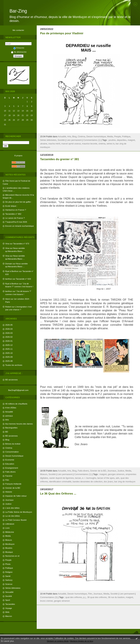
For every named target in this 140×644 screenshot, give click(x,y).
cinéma (102, 144)
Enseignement (12, 468)
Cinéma (9, 448)
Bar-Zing (18, 11)
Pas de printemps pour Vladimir (62, 33)
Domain (9, 264)
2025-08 (9, 361)
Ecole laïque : (11, 206)
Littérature (10, 524)
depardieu (122, 140)
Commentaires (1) (92, 140)
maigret (131, 140)
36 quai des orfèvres (97, 597)
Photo (8, 564)
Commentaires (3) (49, 597)
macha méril (54, 144)
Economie (10, 460)
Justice (8, 504)
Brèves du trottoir (13, 444)
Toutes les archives (14, 365)
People (8, 560)
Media (8, 536)
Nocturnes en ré (12, 556)
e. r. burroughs (89, 478)
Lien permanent (74, 140)
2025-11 (9, 349)
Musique (9, 552)
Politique (9, 568)
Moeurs (9, 540)
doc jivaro (108, 482)
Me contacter (18, 30)
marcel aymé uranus (71, 144)
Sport (8, 600)
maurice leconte (90, 144)
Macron (9, 616)
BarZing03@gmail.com (18, 390)
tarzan (78, 478)
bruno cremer (46, 601)
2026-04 (9, 329)
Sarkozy (9, 580)
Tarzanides (10, 604)
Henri (8, 299)
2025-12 (9, 345)
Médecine (10, 532)
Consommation (12, 452)
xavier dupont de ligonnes (62, 478)
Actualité (9, 412)
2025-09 (9, 357)
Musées (9, 548)
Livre (7, 528)
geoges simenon (62, 601)
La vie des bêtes (13, 516)
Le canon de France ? (15, 218)
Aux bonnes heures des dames (19, 424)
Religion (9, 572)
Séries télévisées (13, 588)
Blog (7, 440)
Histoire (9, 492)
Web (7, 612)
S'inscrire (19, 48)
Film (7, 480)
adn (117, 478)
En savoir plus (7, 641)
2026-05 (9, 325)
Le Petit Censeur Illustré (16, 520)
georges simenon (116, 474)
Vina (7, 244)
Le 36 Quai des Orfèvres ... (58, 494)
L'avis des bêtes (12, 508)
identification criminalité (60, 482)
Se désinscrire (19, 52)
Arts (7, 420)
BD (7, 432)
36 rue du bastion (116, 597)
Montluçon (10, 544)
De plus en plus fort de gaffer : (19, 202)
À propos (18, 155)
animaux (9, 416)
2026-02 (9, 337)
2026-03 (9, 333)
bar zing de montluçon (125, 482)
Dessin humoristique (14, 456)
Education (10, 464)
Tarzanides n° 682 (13, 214)
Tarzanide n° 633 (23, 279)
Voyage (9, 608)
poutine (112, 140)
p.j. (85, 597)
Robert (8, 307)
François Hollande (13, 484)
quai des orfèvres (74, 597)
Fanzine (9, 476)
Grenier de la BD (13, 488)
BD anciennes (11, 380)
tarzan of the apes (106, 478)
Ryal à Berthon (12, 271)
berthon (9, 279)
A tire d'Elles (11, 408)
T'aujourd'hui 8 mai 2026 (16, 222)
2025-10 (9, 353)
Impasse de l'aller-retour (16, 496)
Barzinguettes (11, 428)
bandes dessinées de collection (87, 482)
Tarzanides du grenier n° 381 (60, 159)
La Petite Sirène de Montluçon (19, 512)
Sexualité (9, 592)
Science (9, 584)
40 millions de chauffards (16, 404)
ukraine (44, 144)
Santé (8, 576)
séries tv (110, 144)
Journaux (9, 500)
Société (9, 596)
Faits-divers (10, 472)
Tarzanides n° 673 (21, 244)
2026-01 (9, 341)
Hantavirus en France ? (16, 210)
